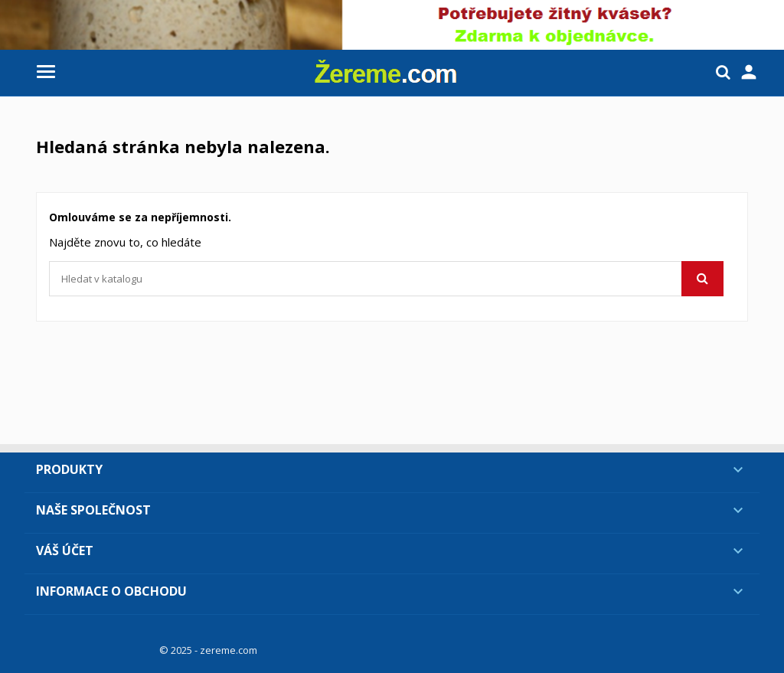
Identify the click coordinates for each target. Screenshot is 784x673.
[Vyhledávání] (386, 279)
